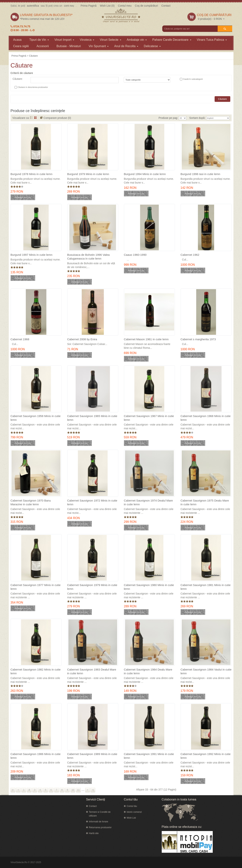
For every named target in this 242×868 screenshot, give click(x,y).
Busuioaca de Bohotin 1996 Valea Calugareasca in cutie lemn (89, 257)
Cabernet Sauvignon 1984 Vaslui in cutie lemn (206, 671)
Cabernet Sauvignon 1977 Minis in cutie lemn (36, 587)
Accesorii (43, 46)
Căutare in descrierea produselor (33, 87)
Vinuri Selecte (110, 40)
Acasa (17, 40)
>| (93, 790)
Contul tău (132, 806)
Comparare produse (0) (57, 118)
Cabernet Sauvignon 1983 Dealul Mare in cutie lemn (92, 671)
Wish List (131, 818)
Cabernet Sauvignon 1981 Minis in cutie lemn (206, 587)
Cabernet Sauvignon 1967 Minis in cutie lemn (149, 418)
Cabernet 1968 (20, 339)
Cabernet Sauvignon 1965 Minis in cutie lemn (92, 418)
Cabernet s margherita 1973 (198, 339)
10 (73, 790)
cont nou (69, 6)
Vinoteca (87, 40)
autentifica (33, 6)
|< (13, 790)
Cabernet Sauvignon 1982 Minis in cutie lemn (36, 671)
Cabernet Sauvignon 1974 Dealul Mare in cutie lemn (148, 502)
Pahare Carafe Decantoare (172, 40)
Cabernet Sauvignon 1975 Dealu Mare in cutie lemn (205, 502)
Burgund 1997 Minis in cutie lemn (32, 255)
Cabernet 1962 (190, 255)
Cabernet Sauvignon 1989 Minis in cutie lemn (92, 756)
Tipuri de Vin (39, 40)
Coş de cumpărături (146, 6)
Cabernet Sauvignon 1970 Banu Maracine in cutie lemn (31, 502)
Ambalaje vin (137, 40)
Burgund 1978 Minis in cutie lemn (32, 174)
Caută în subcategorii (193, 79)
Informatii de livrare (99, 822)
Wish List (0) (107, 6)
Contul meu (125, 6)
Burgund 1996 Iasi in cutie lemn (200, 174)
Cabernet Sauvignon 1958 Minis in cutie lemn (36, 418)
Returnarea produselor (100, 827)
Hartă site (94, 833)
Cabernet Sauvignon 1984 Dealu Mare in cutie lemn (148, 671)
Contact (166, 6)
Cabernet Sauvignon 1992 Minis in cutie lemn (206, 756)
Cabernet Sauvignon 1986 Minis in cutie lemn (36, 756)
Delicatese (152, 46)
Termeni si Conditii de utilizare (100, 814)
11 (78, 790)
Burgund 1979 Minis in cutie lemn (88, 174)
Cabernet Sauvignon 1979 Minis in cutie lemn (92, 587)
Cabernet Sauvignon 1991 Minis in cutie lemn (149, 756)
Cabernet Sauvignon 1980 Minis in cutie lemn (149, 587)
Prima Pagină (89, 6)
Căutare (33, 56)
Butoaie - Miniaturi (69, 46)
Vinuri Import (64, 40)
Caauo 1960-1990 (135, 255)
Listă (31, 118)
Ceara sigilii (21, 46)
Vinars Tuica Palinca (212, 40)
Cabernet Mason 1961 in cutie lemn (146, 339)
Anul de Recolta (126, 46)
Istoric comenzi (134, 812)
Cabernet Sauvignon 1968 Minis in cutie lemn (206, 418)
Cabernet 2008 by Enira (82, 339)
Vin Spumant (99, 46)
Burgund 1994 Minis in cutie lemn (145, 174)
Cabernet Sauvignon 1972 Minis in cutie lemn (92, 502)
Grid (35, 118)
